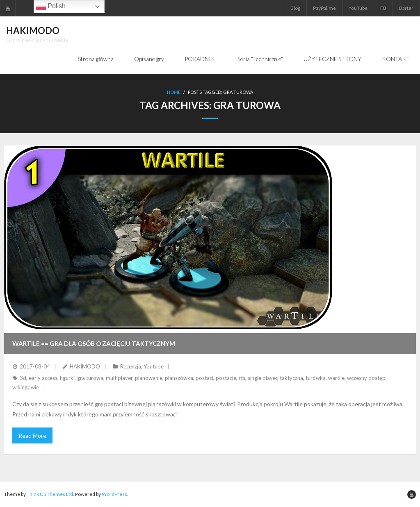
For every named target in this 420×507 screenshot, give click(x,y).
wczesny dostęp (366, 378)
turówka (316, 378)
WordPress (114, 494)
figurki (67, 378)
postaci (204, 378)
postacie (226, 378)
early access (43, 378)
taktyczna (291, 378)
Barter (406, 8)
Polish (51, 7)
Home (174, 92)
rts (242, 378)
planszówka (179, 378)
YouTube (358, 8)
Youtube (154, 366)
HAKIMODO (85, 366)
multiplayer (119, 378)
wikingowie (26, 387)
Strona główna (96, 59)
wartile (336, 378)
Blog (295, 8)
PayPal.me (324, 8)
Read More (32, 435)
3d (23, 378)
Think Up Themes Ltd (50, 494)
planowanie (149, 378)
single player (262, 378)
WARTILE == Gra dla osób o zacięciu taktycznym (94, 343)
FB (383, 8)
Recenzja (131, 366)
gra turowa (90, 378)
